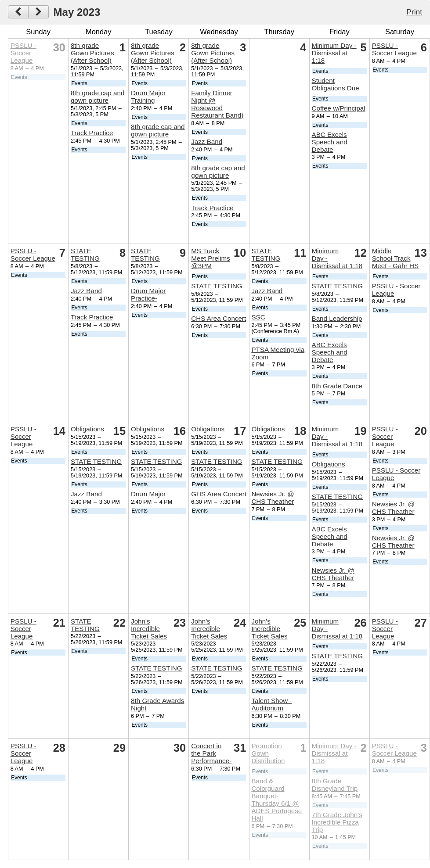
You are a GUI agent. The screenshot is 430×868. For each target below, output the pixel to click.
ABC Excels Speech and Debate (330, 142)
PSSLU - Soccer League (23, 53)
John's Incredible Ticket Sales (149, 629)
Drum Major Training (148, 97)
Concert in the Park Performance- (211, 753)
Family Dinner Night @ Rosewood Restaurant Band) (217, 104)
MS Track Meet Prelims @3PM (211, 258)
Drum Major (148, 494)
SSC (258, 317)
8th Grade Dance (337, 386)
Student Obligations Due (336, 84)
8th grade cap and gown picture (98, 97)
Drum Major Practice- (148, 294)
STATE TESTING (85, 255)
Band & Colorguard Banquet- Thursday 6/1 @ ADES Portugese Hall (276, 800)
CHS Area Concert (219, 318)
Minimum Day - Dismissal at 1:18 (334, 53)
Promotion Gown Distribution (268, 753)
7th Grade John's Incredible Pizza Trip (337, 822)
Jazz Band (207, 142)
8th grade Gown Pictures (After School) (92, 53)
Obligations (87, 429)
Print (414, 12)
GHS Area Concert (219, 494)
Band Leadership (337, 318)
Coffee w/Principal (339, 108)
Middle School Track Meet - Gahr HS (395, 258)
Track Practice (92, 133)
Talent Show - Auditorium (271, 704)
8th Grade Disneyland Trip (335, 785)
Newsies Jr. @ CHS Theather (273, 498)
